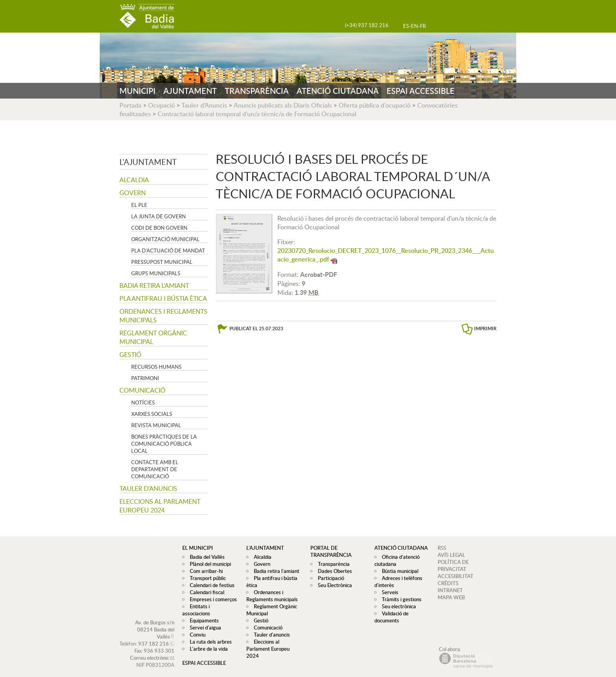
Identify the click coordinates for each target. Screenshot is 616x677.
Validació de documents (390, 617)
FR (423, 26)
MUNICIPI (137, 91)
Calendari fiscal (205, 592)
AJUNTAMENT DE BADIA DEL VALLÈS (147, 16)
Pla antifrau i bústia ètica (163, 298)
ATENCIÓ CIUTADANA (338, 91)
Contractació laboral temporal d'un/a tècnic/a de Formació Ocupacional (257, 114)
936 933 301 (159, 644)
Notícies (143, 403)
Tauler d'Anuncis (204, 105)
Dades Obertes (333, 571)
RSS (442, 548)
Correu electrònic (149, 651)
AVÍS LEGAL (451, 555)
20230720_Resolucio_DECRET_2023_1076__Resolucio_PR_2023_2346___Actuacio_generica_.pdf (386, 255)
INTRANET (450, 590)
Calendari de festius (210, 585)
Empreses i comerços (211, 599)
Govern (133, 193)
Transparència (332, 564)
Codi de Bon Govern (159, 228)
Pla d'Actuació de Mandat (168, 251)
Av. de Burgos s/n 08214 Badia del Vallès (155, 622)
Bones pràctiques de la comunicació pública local (164, 444)
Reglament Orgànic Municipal (153, 337)
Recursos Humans (156, 367)
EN (414, 26)
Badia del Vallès (205, 557)
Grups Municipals (156, 273)
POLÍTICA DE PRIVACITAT (453, 565)
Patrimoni (145, 378)
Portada (130, 105)
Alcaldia (134, 180)
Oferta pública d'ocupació (375, 105)
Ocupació (161, 105)
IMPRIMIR (485, 328)
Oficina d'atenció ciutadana (396, 560)
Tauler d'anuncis (148, 489)
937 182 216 (154, 637)
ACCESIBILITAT (456, 576)
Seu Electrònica (333, 585)
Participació (329, 578)
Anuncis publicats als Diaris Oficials (283, 105)
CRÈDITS (448, 583)
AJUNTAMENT (190, 91)
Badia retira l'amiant (154, 285)
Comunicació (142, 390)
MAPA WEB (451, 597)
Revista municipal (156, 425)
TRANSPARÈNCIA (257, 91)
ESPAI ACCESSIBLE (421, 91)
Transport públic (206, 578)
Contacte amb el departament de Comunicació (155, 469)
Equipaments (202, 613)
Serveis (388, 592)
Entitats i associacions (212, 606)
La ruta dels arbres (209, 635)
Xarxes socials (152, 414)
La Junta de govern (159, 216)
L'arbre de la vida (207, 642)
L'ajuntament (148, 162)
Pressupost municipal (162, 262)
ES (406, 26)
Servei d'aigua (203, 620)
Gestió (130, 355)
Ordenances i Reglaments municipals (163, 316)
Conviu (196, 628)
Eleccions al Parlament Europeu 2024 (160, 506)
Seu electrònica (397, 606)
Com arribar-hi (204, 571)
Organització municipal (165, 239)
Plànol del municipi (208, 564)
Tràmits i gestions (400, 599)
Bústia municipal (398, 571)
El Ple (139, 205)
